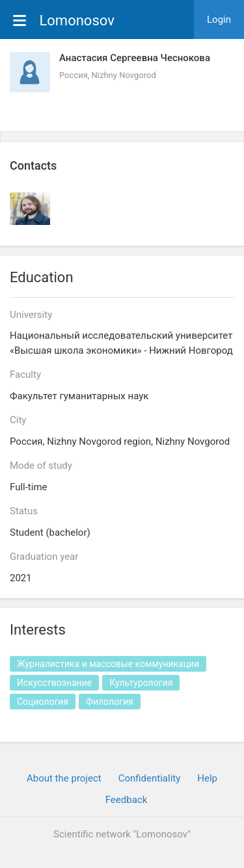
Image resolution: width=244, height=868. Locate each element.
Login (219, 20)
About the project (64, 778)
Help (207, 778)
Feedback (127, 800)
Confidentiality (150, 778)
